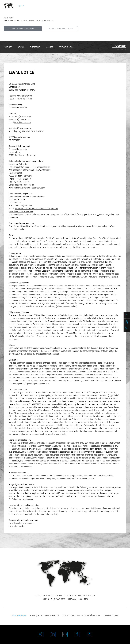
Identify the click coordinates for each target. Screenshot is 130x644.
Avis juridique (19, 615)
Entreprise (35, 47)
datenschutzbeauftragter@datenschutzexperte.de (36, 208)
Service (21, 47)
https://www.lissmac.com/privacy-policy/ (92, 277)
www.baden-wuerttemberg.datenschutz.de (27, 188)
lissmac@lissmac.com (78, 599)
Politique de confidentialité (44, 615)
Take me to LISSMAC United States (23, 29)
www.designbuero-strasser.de (22, 523)
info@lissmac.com (22, 122)
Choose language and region (60, 29)
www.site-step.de (16, 526)
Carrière (49, 47)
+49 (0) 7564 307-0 (57, 599)
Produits (8, 47)
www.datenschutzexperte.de (21, 211)
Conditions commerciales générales (81, 615)
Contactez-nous (66, 47)
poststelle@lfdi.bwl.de (24, 185)
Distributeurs (111, 615)
